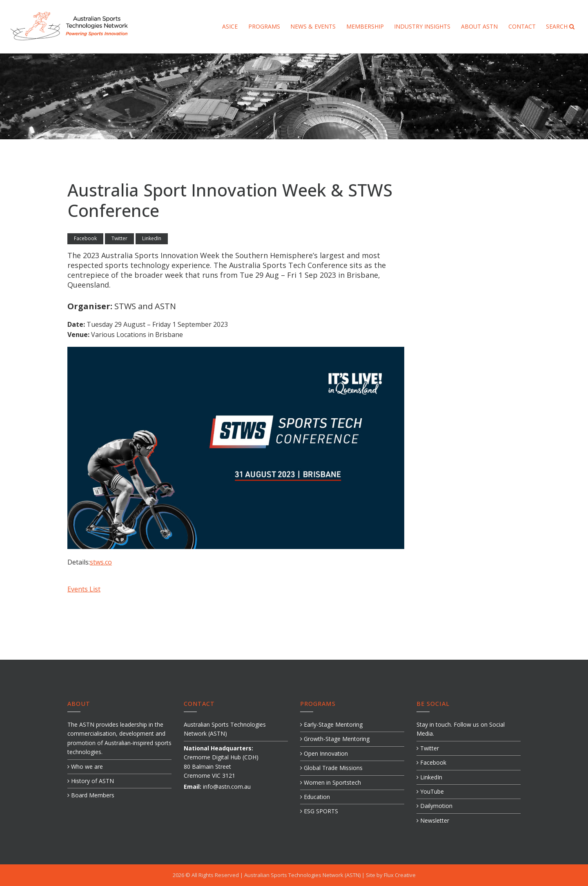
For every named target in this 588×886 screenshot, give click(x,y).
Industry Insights (422, 26)
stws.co (101, 562)
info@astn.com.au (227, 787)
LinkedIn (152, 238)
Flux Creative (400, 875)
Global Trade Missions (331, 768)
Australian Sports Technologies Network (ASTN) (303, 875)
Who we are (85, 767)
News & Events (313, 26)
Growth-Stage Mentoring (335, 739)
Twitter (119, 238)
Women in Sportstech (331, 782)
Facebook (85, 238)
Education (315, 797)
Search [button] (560, 26)
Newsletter (433, 820)
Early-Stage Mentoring (331, 724)
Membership (365, 26)
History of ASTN (91, 781)
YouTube (430, 791)
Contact (522, 26)
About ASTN (479, 26)
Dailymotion (434, 806)
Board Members (91, 795)
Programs (264, 26)
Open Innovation (324, 753)
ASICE (230, 26)
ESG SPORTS (319, 811)
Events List (84, 589)
